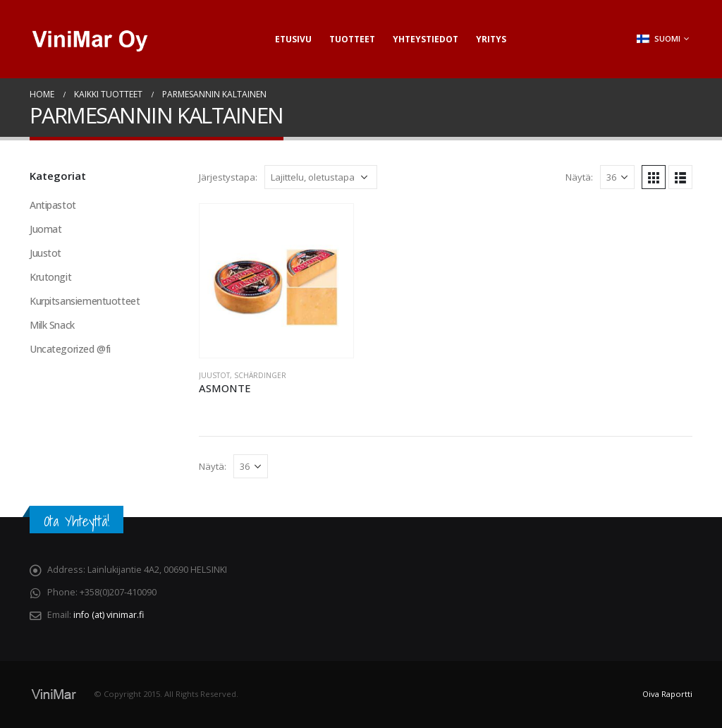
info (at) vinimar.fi (109, 615)
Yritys (491, 39)
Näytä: (579, 177)
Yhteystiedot (426, 39)
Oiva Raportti (667, 694)
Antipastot (53, 205)
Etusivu (293, 39)
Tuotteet (352, 39)
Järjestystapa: (228, 177)
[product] (276, 281)
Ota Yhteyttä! (77, 521)
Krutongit (50, 277)
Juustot (214, 375)
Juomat (45, 229)
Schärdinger (260, 375)
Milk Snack (52, 325)
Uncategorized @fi (70, 349)
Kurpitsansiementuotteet (85, 301)
